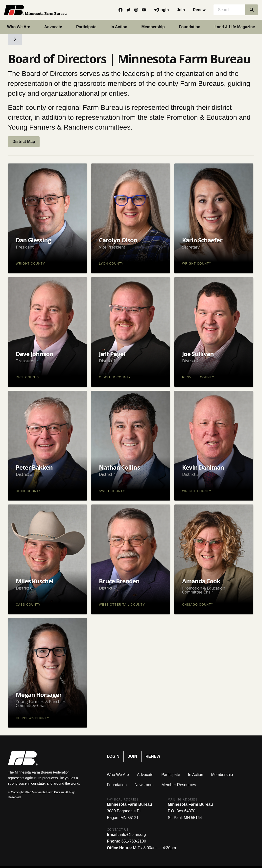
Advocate (53, 27)
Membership (153, 27)
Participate (86, 27)
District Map (24, 142)
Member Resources (179, 785)
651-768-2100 (134, 841)
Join (181, 10)
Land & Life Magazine (235, 27)
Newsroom (144, 785)
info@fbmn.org (133, 834)
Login (113, 756)
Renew (199, 10)
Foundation (190, 27)
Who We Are (19, 27)
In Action (119, 27)
